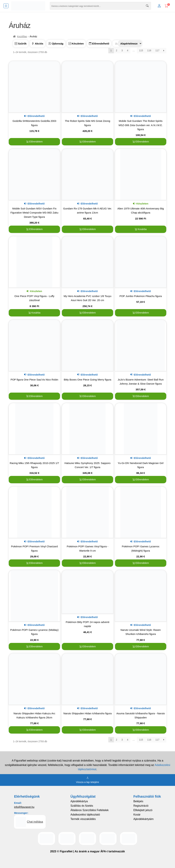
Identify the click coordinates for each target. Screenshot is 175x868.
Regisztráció (141, 806)
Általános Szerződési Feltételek (89, 810)
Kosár (137, 815)
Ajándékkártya (79, 801)
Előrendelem (34, 142)
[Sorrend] (130, 44)
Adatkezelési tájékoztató (85, 815)
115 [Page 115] (141, 50)
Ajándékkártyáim (143, 819)
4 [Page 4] (128, 50)
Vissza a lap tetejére (88, 780)
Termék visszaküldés (83, 819)
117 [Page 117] (157, 50)
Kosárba (141, 229)
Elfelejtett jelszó (143, 810)
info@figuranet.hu (24, 807)
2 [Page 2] (117, 50)
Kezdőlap (22, 36)
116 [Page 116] (149, 50)
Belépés (138, 801)
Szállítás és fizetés (82, 806)
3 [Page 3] (122, 50)
